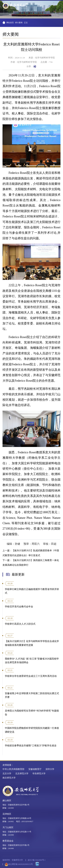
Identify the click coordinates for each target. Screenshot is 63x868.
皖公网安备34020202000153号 (19, 864)
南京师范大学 (9, 778)
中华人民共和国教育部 (13, 769)
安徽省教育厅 (35, 769)
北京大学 (7, 774)
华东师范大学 (39, 774)
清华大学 (50, 769)
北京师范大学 (22, 774)
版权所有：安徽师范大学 (13, 860)
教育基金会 (8, 841)
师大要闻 (19, 23)
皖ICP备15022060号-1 (37, 860)
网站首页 (10, 23)
